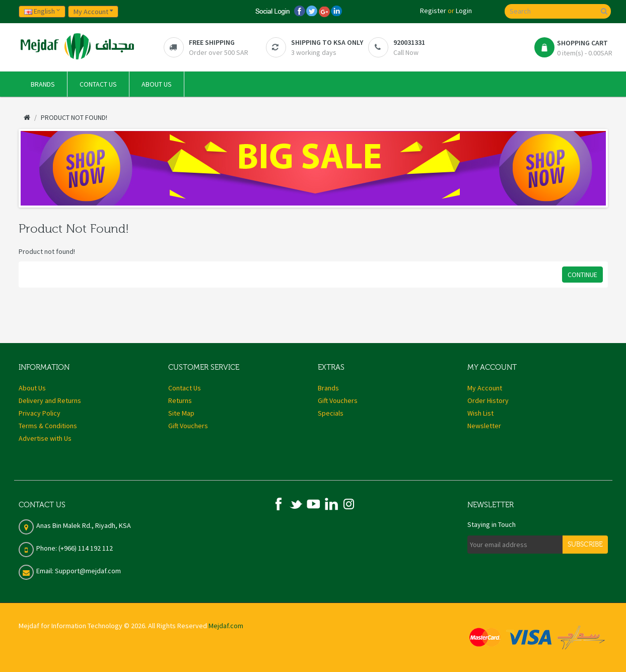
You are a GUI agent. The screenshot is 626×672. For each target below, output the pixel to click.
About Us (32, 388)
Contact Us (185, 388)
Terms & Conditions (48, 426)
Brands (328, 388)
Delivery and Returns (50, 400)
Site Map (181, 413)
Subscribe (585, 545)
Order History (488, 400)
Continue (582, 275)
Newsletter (484, 426)
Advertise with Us (45, 438)
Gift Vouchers (188, 426)
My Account (485, 388)
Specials (331, 413)
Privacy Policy (40, 413)
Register (433, 11)
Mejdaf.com (226, 626)
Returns (180, 400)
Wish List (480, 413)
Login (464, 11)
